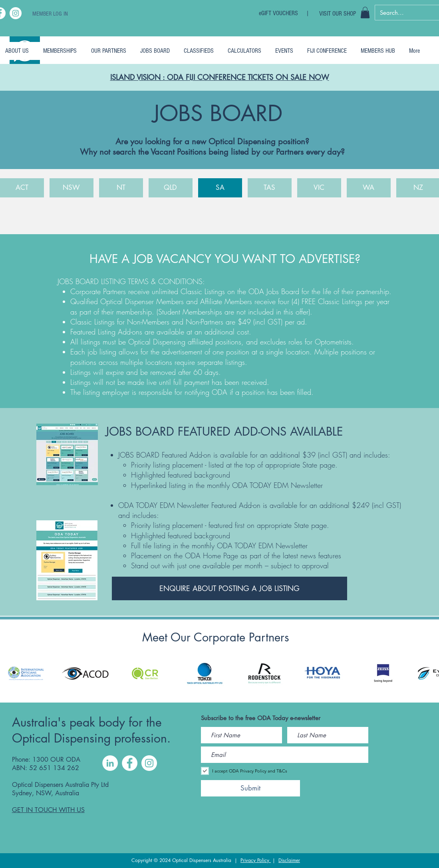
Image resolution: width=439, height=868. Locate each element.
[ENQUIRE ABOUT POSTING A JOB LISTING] (229, 588)
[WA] (369, 188)
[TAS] (270, 188)
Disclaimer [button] (289, 860)
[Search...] (405, 13)
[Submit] (250, 788)
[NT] (121, 188)
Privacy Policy (256, 860)
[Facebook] (130, 763)
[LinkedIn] (110, 763)
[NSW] (72, 188)
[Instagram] (16, 13)
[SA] (220, 188)
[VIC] (319, 188)
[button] (365, 13)
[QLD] (171, 188)
